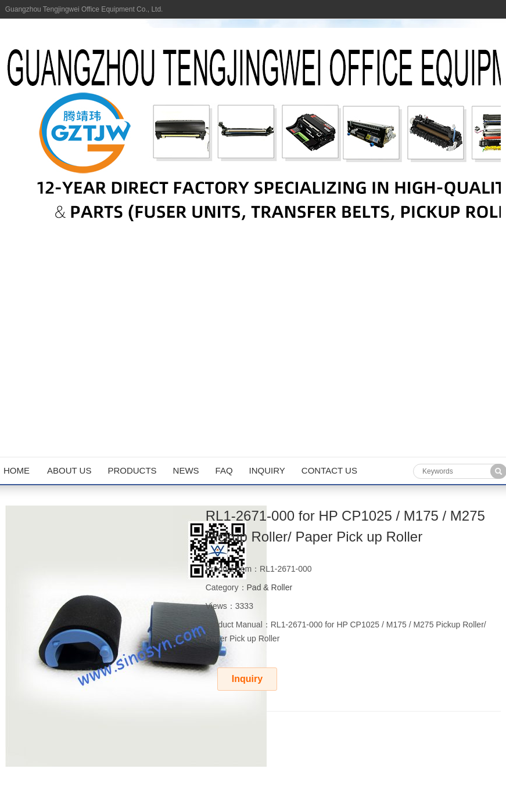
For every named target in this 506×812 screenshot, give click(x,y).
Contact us (329, 470)
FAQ (224, 470)
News (186, 470)
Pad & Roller (270, 587)
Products (132, 470)
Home (17, 470)
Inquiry (267, 470)
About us (69, 470)
